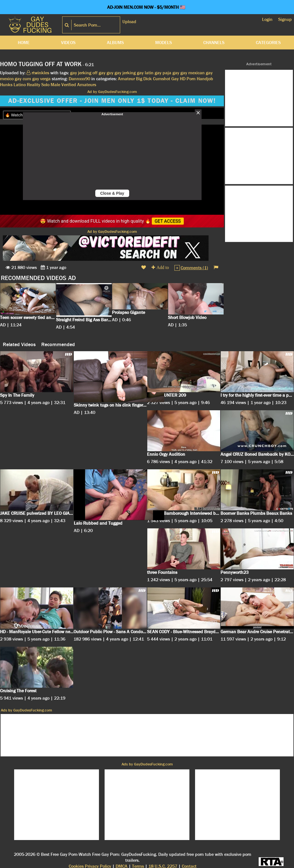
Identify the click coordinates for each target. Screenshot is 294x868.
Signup (285, 19)
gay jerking (125, 73)
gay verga (41, 79)
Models (164, 43)
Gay (175, 79)
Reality (33, 85)
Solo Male (51, 85)
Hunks (6, 85)
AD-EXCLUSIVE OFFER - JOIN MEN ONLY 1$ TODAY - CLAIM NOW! (112, 101)
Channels (214, 43)
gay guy (106, 73)
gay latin (145, 73)
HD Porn (188, 79)
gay (176, 73)
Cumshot (162, 79)
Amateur (126, 79)
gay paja (163, 73)
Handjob (205, 79)
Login (267, 19)
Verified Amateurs (79, 85)
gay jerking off (84, 73)
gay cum (23, 79)
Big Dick (144, 79)
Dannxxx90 (79, 79)
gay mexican (193, 73)
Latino (20, 85)
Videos (68, 43)
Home (24, 43)
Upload (129, 22)
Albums (115, 43)
